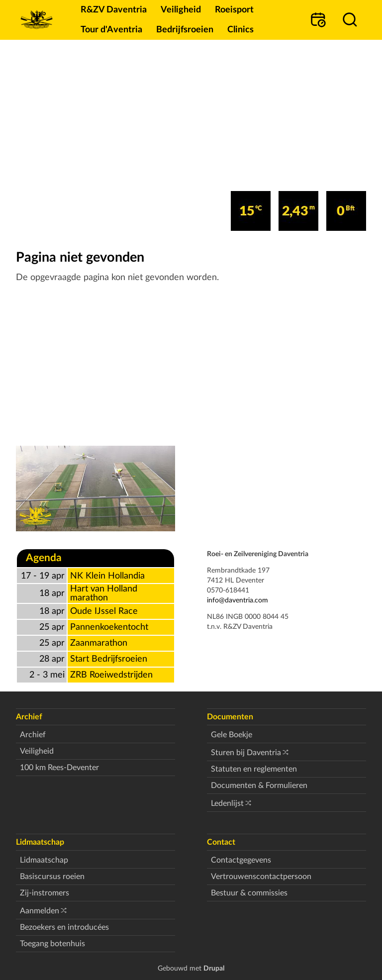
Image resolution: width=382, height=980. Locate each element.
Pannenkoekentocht (109, 627)
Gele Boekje (232, 735)
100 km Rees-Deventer (59, 768)
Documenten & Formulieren (259, 785)
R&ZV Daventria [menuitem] (114, 10)
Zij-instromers (45, 893)
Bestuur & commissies (249, 893)
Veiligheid (37, 751)
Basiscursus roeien (52, 877)
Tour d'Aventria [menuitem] (111, 30)
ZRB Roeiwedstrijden (111, 675)
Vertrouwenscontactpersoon (261, 877)
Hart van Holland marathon (104, 593)
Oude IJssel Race (104, 611)
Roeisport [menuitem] (234, 10)
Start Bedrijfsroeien (109, 659)
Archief (33, 735)
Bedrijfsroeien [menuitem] (185, 30)
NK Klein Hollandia (107, 576)
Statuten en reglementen (254, 769)
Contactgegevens (241, 860)
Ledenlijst (227, 803)
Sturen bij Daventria (246, 753)
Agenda (44, 558)
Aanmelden (40, 911)
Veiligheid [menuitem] (181, 10)
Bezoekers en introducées (64, 927)
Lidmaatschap (44, 860)
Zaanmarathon (99, 643)
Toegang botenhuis (52, 944)
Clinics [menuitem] (240, 30)
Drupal (214, 968)
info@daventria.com (238, 600)
